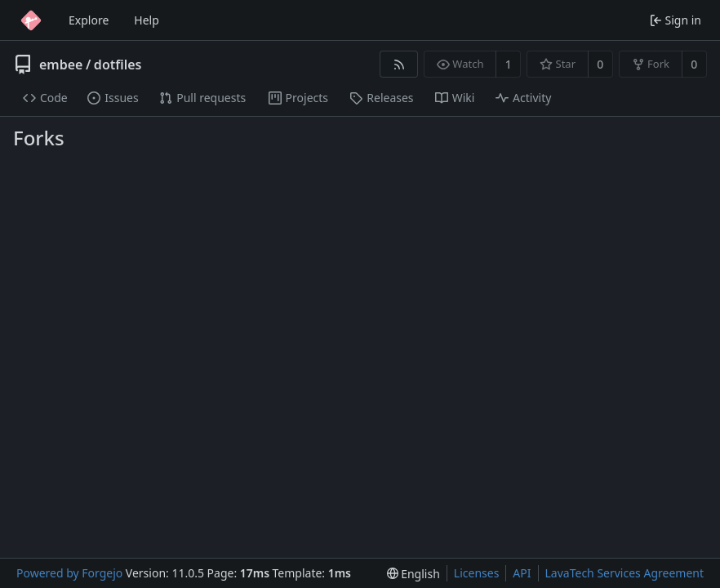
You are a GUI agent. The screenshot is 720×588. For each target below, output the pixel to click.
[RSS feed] (399, 64)
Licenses (477, 573)
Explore (89, 20)
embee (61, 65)
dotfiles (118, 65)
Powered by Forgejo (69, 573)
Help (147, 20)
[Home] (31, 20)
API (522, 573)
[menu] (413, 574)
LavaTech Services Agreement (624, 573)
